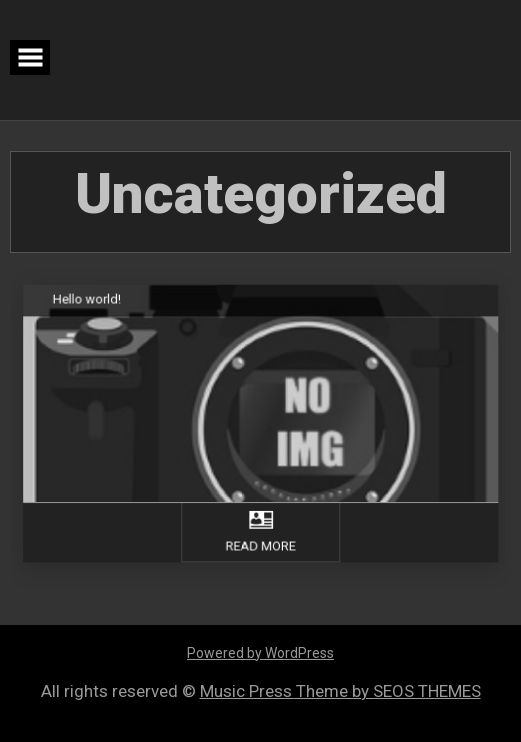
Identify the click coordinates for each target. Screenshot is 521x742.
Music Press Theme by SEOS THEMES (340, 691)
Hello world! (90, 300)
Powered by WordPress (260, 653)
